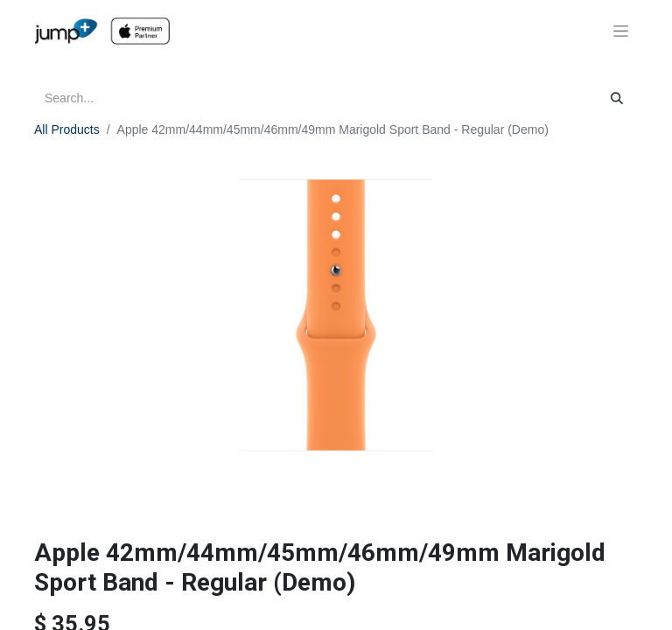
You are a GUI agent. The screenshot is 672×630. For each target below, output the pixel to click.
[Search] (617, 98)
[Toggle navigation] (621, 31)
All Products (67, 129)
